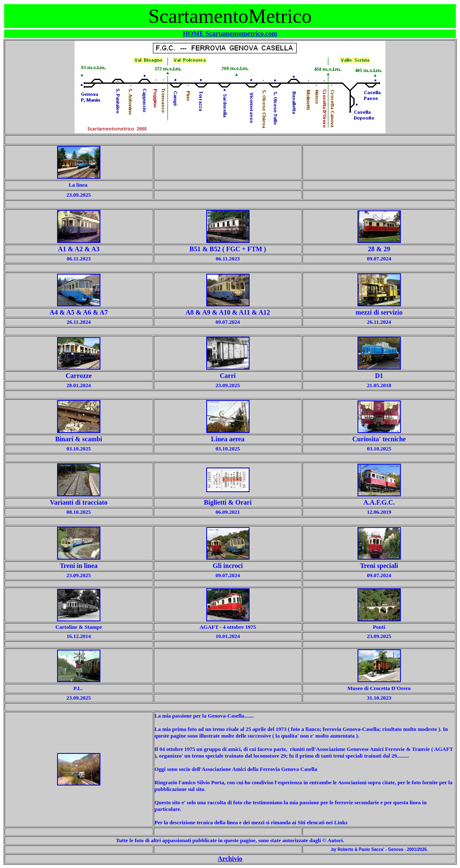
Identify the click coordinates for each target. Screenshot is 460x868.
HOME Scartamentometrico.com (230, 34)
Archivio (230, 859)
